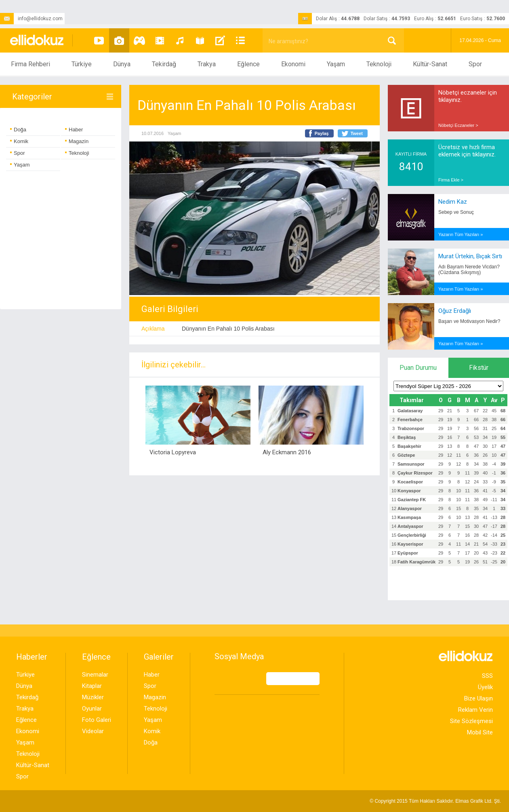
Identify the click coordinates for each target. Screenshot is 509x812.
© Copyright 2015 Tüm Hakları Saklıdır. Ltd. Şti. (435, 801)
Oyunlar (92, 709)
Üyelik (485, 687)
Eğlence (248, 64)
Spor (475, 64)
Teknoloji (379, 64)
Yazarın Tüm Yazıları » (461, 234)
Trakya (207, 64)
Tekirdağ (164, 64)
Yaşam (336, 64)
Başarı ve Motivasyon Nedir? (469, 321)
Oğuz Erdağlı (455, 311)
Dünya (122, 64)
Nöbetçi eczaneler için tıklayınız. (468, 96)
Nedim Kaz (453, 202)
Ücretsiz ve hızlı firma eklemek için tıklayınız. (467, 151)
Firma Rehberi (30, 64)
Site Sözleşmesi (471, 721)
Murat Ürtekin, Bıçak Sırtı (470, 256)
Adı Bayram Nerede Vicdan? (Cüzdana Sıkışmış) (469, 270)
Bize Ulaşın (479, 698)
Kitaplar (92, 686)
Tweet (357, 133)
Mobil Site (480, 732)
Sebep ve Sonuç (456, 212)
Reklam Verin (475, 710)
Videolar (93, 731)
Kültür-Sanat (430, 64)
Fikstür (479, 368)
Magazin (77, 141)
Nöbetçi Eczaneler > (458, 125)
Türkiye (82, 64)
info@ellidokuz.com (31, 19)
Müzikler (93, 697)
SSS (487, 676)
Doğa (18, 130)
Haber (74, 130)
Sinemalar (95, 675)
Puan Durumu (418, 368)
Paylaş (322, 133)
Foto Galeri (97, 720)
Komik (19, 141)
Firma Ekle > (451, 180)
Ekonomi (293, 64)
